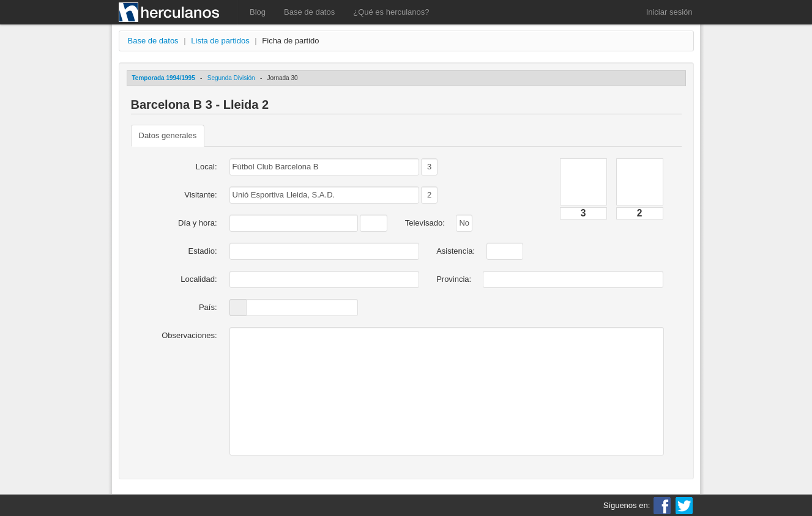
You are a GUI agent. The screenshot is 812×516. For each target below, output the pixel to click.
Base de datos (309, 12)
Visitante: (200, 195)
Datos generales (168, 135)
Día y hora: (198, 223)
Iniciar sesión (669, 12)
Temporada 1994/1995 (164, 78)
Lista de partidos (220, 41)
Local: (207, 167)
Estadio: (203, 251)
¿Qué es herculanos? (391, 12)
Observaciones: (189, 335)
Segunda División (231, 78)
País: (208, 307)
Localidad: (199, 279)
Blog (258, 12)
